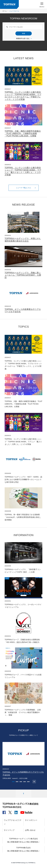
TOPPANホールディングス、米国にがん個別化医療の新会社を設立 (23, 240)
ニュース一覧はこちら (26, 188)
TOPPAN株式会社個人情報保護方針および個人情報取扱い (23, 849)
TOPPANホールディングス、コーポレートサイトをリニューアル (23, 606)
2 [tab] (17, 782)
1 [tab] (13, 782)
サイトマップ (9, 830)
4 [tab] (25, 782)
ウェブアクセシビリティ (13, 822)
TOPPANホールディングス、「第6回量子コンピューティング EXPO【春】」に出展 (23, 571)
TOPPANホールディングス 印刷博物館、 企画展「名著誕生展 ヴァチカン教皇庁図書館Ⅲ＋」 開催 (23, 712)
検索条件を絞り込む (24, 39)
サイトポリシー (31, 820)
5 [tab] (28, 782)
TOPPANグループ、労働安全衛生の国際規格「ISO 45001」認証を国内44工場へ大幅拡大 (22, 641)
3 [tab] (21, 782)
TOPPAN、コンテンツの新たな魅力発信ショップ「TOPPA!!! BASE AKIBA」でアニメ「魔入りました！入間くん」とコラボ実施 (23, 171)
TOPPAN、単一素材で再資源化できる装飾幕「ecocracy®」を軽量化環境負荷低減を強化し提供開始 (23, 517)
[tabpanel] (23, 761)
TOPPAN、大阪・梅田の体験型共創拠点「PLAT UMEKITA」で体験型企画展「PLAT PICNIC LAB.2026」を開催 (23, 133)
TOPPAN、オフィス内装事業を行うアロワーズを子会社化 (23, 310)
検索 (24, 33)
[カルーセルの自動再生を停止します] (34, 782)
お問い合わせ (30, 830)
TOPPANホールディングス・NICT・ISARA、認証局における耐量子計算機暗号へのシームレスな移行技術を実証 (23, 479)
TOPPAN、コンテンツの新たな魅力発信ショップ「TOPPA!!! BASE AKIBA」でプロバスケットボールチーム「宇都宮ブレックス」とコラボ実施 (23, 96)
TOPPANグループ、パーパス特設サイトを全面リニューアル (23, 676)
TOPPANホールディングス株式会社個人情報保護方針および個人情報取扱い (23, 840)
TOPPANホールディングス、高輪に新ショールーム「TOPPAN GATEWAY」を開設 (23, 275)
